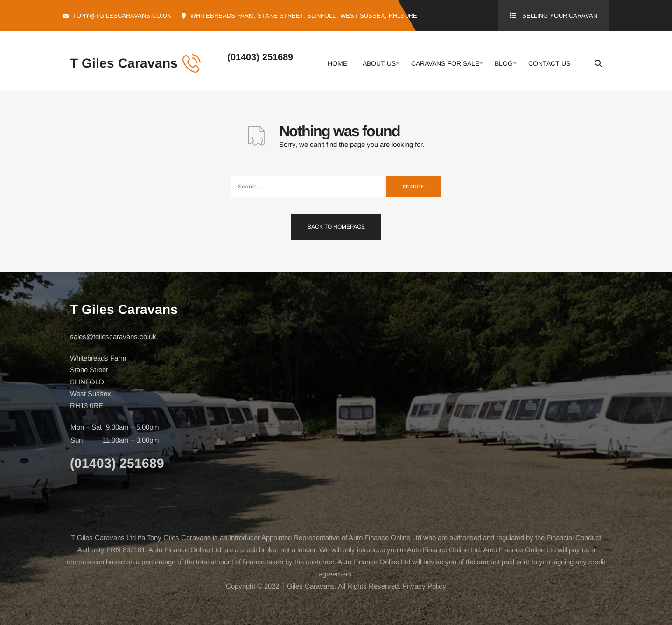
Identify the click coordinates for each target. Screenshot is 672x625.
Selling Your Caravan (560, 16)
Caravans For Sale (445, 63)
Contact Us (549, 63)
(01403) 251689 (260, 57)
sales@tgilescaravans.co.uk (113, 337)
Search (414, 187)
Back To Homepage (336, 227)
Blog (504, 63)
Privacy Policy (424, 586)
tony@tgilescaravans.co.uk (122, 16)
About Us (379, 63)
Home (337, 63)
